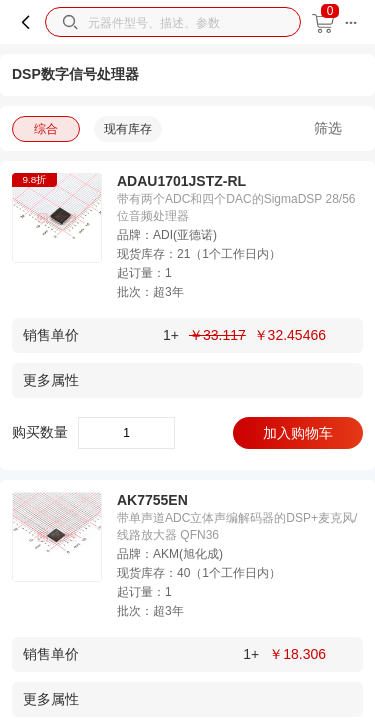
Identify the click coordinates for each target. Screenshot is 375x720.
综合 (46, 129)
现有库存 (128, 129)
